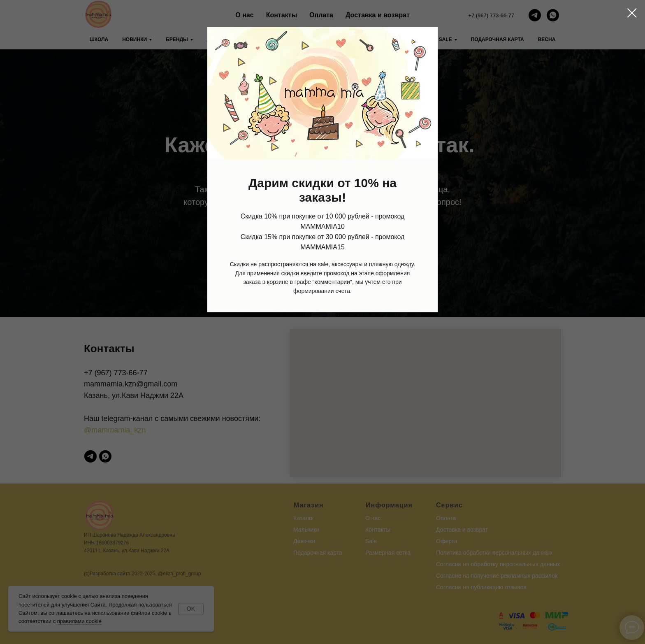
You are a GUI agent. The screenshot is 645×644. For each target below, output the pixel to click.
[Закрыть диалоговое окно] (632, 13)
